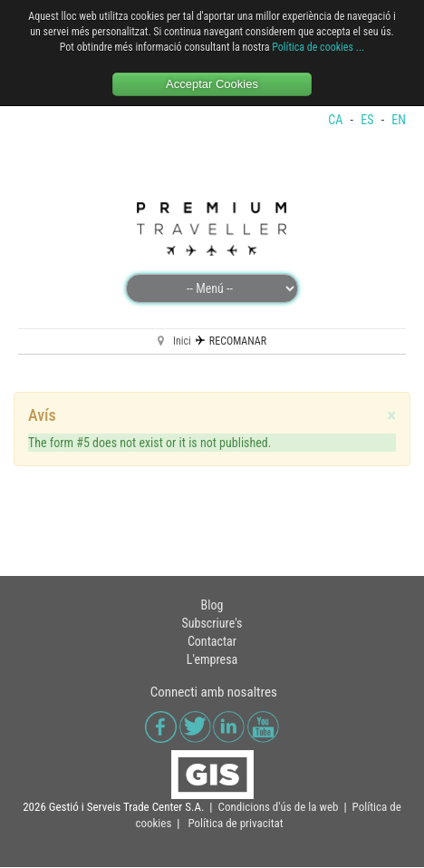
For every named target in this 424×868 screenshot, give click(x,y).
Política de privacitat (235, 839)
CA (337, 135)
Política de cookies (313, 47)
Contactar (212, 657)
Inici (182, 356)
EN (399, 135)
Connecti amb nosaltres (214, 707)
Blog (212, 620)
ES (368, 135)
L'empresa (212, 675)
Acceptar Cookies (212, 84)
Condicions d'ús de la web (279, 822)
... (361, 47)
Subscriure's (212, 639)
